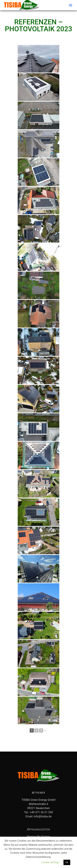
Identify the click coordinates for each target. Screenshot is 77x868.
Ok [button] (67, 862)
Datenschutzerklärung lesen (22, 862)
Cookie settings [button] (50, 862)
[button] (71, 5)
